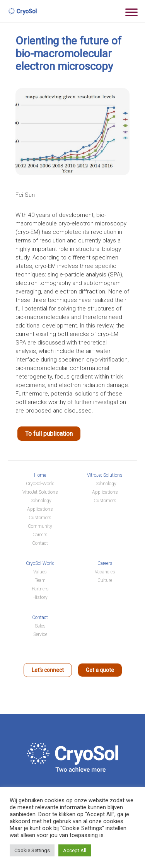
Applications (40, 509)
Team (40, 580)
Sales (40, 626)
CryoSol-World (40, 484)
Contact (40, 543)
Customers (40, 518)
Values (40, 572)
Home (40, 475)
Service (40, 634)
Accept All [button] (75, 850)
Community (40, 526)
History (40, 597)
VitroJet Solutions (40, 492)
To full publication (49, 434)
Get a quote (100, 670)
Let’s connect (48, 670)
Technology (40, 501)
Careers (40, 535)
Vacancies (105, 572)
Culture (105, 580)
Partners (40, 589)
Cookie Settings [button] (32, 850)
